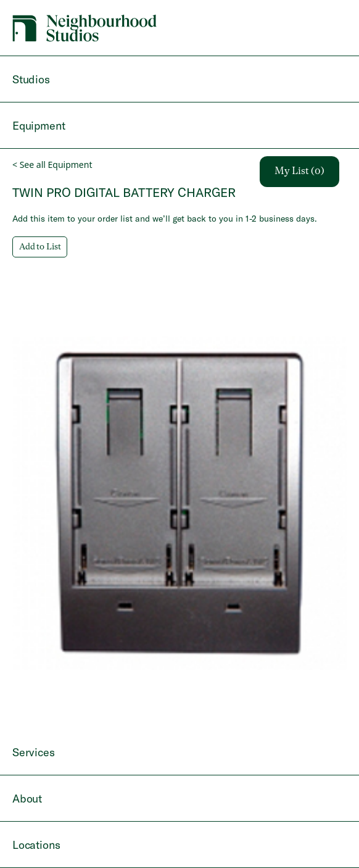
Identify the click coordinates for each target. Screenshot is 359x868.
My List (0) (299, 172)
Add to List (40, 247)
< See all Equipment (52, 165)
